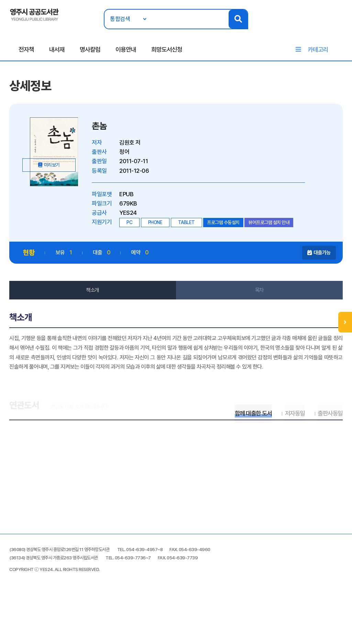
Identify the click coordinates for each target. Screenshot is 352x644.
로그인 (337, 27)
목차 (259, 297)
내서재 (57, 52)
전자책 (26, 52)
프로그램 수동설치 (225, 229)
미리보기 (58, 203)
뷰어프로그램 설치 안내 (271, 229)
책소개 (93, 297)
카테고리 (318, 52)
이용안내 (126, 52)
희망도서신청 (167, 52)
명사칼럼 (90, 52)
